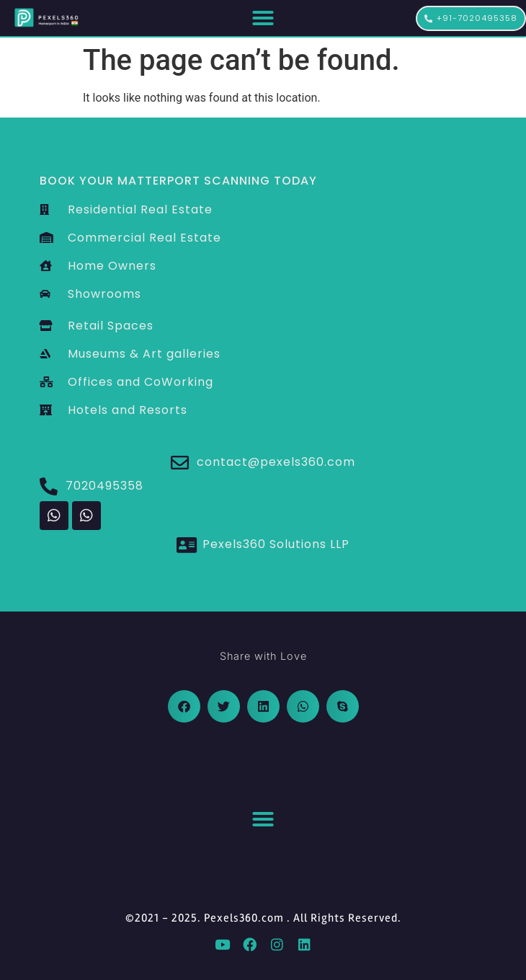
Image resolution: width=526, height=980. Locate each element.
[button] (263, 18)
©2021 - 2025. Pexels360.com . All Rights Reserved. (263, 918)
